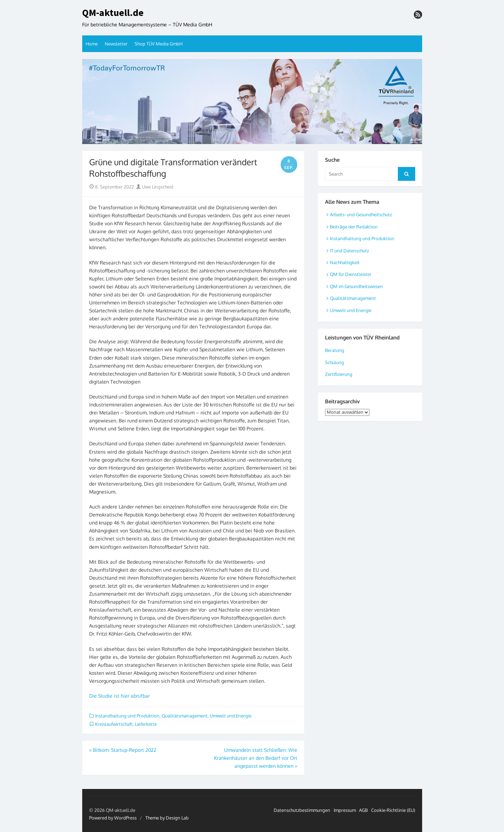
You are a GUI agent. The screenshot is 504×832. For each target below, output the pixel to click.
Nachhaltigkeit (345, 262)
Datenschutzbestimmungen (302, 810)
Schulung (335, 362)
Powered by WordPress (113, 818)
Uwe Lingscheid (155, 187)
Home (92, 44)
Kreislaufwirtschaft (114, 724)
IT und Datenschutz (349, 251)
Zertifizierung (339, 374)
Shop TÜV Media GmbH (159, 44)
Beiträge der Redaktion (354, 227)
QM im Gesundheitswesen (356, 286)
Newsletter (116, 44)
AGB (363, 810)
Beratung (335, 350)
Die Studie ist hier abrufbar (119, 696)
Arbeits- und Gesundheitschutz (361, 215)
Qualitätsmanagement (185, 716)
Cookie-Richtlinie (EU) (393, 810)
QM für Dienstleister (351, 274)
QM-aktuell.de (113, 13)
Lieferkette (146, 724)
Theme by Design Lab (167, 818)
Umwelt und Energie (231, 716)
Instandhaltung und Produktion (127, 716)
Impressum (345, 810)
